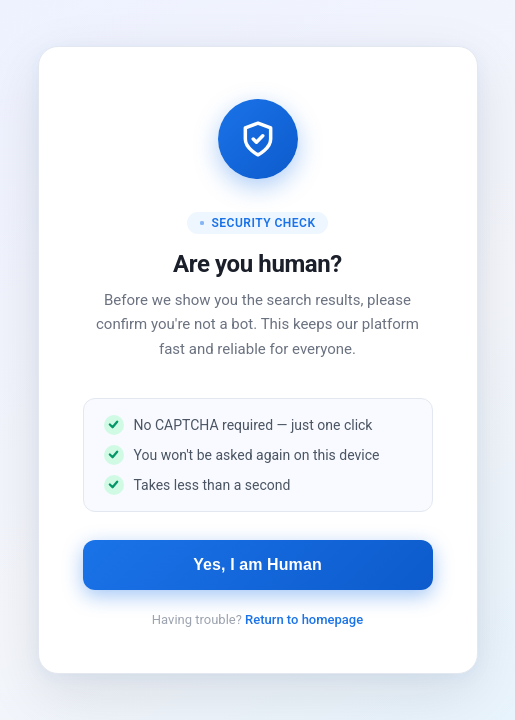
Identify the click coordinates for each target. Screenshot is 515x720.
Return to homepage (304, 619)
